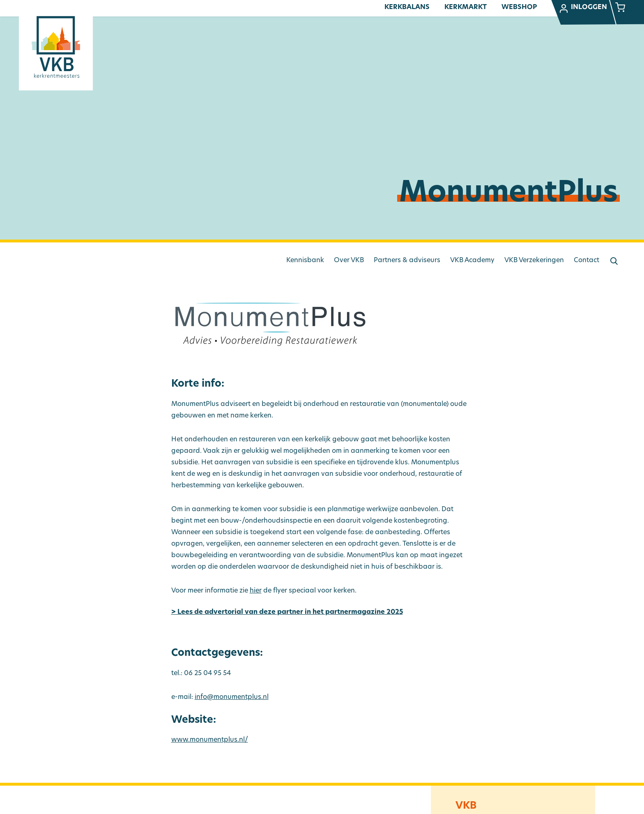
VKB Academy (472, 261)
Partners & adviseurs (407, 261)
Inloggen (583, 9)
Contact (586, 261)
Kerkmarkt (466, 7)
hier (256, 591)
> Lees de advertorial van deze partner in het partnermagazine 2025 (287, 612)
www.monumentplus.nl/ (210, 740)
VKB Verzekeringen (534, 261)
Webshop (519, 7)
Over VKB (349, 261)
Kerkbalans (407, 7)
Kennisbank (305, 261)
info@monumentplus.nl (232, 697)
